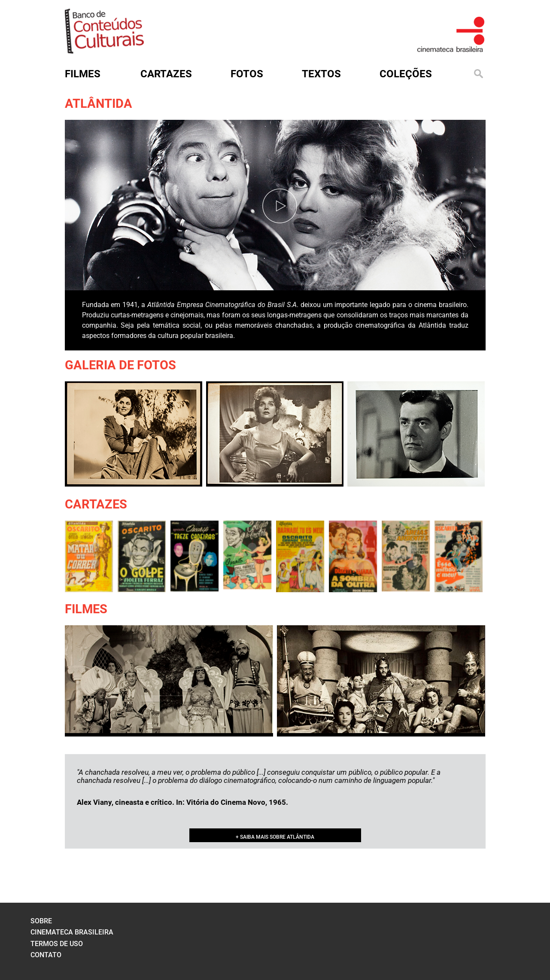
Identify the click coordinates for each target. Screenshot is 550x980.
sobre (41, 921)
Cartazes (96, 504)
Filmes (86, 609)
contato (46, 955)
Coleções (406, 74)
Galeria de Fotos (120, 365)
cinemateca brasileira (72, 932)
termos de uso (57, 944)
